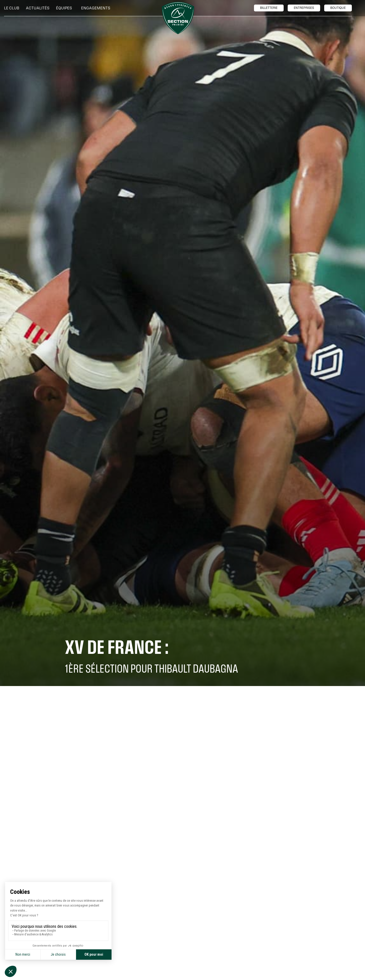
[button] (13, 8)
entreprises (304, 8)
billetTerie (269, 8)
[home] (178, 18)
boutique (338, 8)
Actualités (38, 8)
